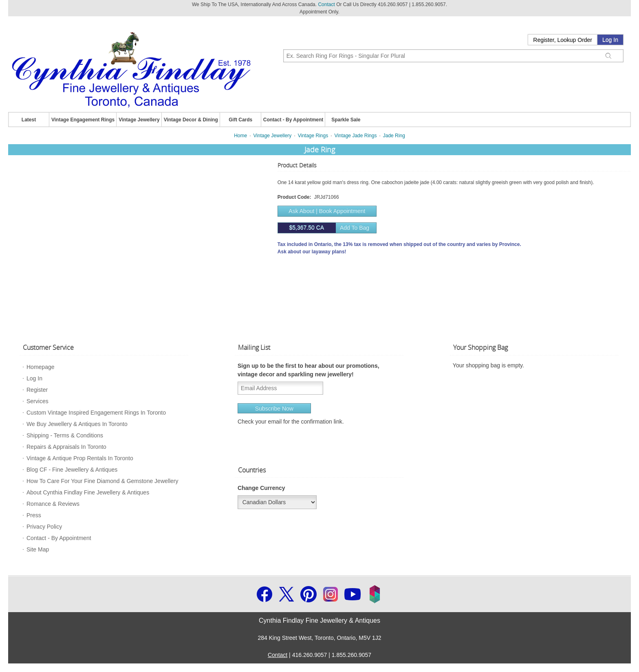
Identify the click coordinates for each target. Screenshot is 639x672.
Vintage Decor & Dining (191, 120)
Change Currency (261, 488)
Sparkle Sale (346, 120)
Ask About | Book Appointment (327, 211)
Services (37, 401)
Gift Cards (240, 120)
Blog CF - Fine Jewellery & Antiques (72, 470)
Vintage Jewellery (139, 120)
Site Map (38, 549)
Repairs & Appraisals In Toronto (66, 447)
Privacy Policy (44, 527)
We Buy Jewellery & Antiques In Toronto (77, 424)
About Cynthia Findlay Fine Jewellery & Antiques (88, 492)
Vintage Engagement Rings (83, 120)
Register (37, 390)
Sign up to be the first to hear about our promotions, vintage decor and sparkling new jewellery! (308, 370)
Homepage (41, 367)
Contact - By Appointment (293, 120)
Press (34, 515)
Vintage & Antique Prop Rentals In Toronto (80, 458)
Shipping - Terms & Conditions (65, 435)
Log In (610, 40)
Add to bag (324, 228)
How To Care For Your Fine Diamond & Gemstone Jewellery (102, 481)
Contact (326, 4)
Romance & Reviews (53, 504)
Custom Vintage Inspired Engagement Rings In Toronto (96, 413)
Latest (29, 120)
